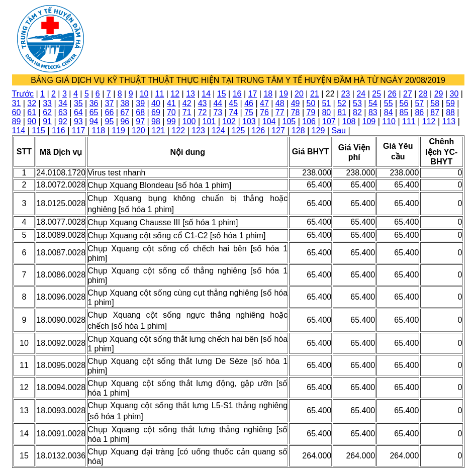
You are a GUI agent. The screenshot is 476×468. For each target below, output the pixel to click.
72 (203, 112)
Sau (339, 130)
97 (140, 121)
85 (404, 112)
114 (19, 130)
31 (17, 103)
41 (171, 103)
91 (47, 121)
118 (99, 130)
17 (253, 94)
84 (389, 112)
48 (280, 103)
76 (264, 112)
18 (268, 94)
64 (78, 112)
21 (315, 94)
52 (342, 103)
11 (159, 94)
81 (342, 112)
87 (435, 112)
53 (357, 103)
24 (361, 94)
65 (94, 112)
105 (289, 121)
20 (299, 94)
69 (156, 112)
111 (409, 121)
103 (249, 121)
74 (233, 112)
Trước (23, 94)
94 (94, 121)
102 (229, 121)
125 (239, 130)
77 (280, 112)
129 (318, 130)
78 (296, 112)
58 (435, 103)
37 (110, 103)
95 (110, 121)
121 (159, 130)
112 (429, 121)
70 (171, 112)
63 (63, 112)
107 (329, 121)
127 (278, 130)
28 (423, 94)
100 (189, 121)
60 (17, 112)
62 (47, 112)
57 (419, 103)
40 (156, 103)
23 (346, 94)
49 (296, 103)
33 (47, 103)
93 (78, 121)
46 (249, 103)
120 (138, 130)
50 (311, 103)
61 (32, 112)
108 (349, 121)
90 (32, 121)
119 (118, 130)
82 (357, 112)
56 (404, 103)
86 (419, 112)
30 (454, 94)
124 (218, 130)
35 (78, 103)
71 (187, 112)
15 (222, 94)
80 (326, 112)
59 (450, 103)
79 (311, 112)
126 (259, 130)
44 (218, 103)
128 (298, 130)
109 (369, 121)
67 (125, 112)
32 (32, 103)
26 (392, 94)
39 (140, 103)
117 (79, 130)
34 (63, 103)
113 (449, 121)
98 (156, 121)
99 (171, 121)
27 (408, 94)
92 (63, 121)
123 (198, 130)
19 (283, 94)
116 (59, 130)
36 (94, 103)
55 (389, 103)
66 (110, 112)
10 (144, 94)
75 (249, 112)
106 (309, 121)
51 (326, 103)
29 (439, 94)
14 (206, 94)
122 (179, 130)
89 (17, 121)
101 (209, 121)
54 (373, 103)
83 (373, 112)
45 (233, 103)
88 (450, 112)
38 (125, 103)
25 (376, 94)
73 (218, 112)
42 (187, 103)
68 (140, 112)
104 (269, 121)
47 (264, 103)
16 (237, 94)
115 (38, 130)
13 (191, 94)
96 (125, 121)
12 (175, 94)
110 (389, 121)
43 (203, 103)
